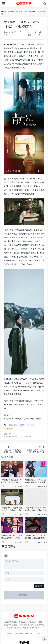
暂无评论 (10, 546)
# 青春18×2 (9, 429)
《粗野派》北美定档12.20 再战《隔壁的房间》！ (12, 481)
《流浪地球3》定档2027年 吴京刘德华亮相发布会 (36, 509)
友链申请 (9, 633)
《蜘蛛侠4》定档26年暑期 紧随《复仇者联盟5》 (35, 537)
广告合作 (39, 633)
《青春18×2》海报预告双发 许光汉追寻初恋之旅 (12, 509)
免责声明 (19, 633)
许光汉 (29, 45)
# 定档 (22, 425)
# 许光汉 (31, 425)
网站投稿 (29, 633)
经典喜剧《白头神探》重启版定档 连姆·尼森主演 (36, 481)
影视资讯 (11, 12)
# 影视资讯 (13, 425)
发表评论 (39, 586)
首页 (5, 12)
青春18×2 (23, 48)
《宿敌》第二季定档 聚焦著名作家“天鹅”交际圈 (12, 537)
